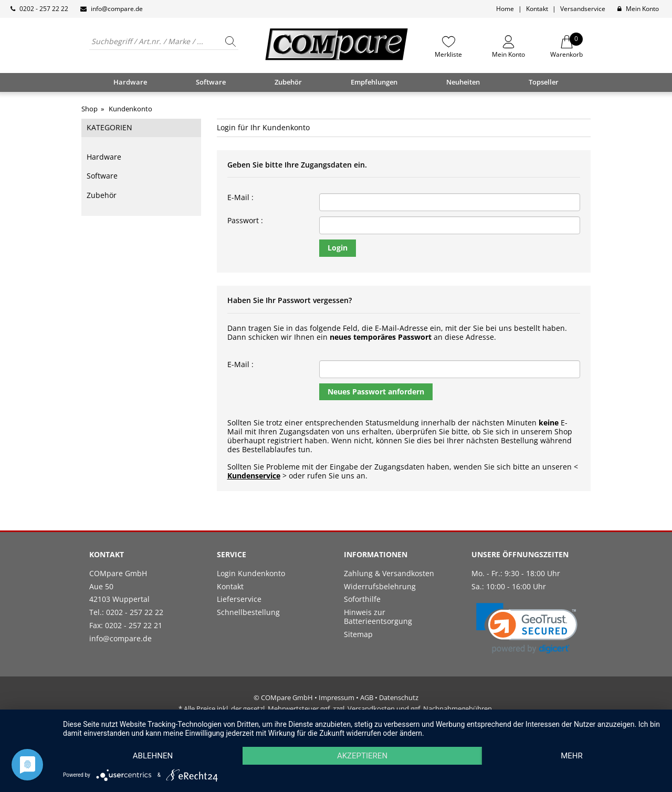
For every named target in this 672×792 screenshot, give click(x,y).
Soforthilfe (362, 599)
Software (102, 176)
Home (505, 9)
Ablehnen (153, 756)
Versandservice (583, 9)
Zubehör (102, 195)
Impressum (337, 697)
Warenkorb (566, 47)
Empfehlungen (374, 82)
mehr (572, 756)
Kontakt (537, 9)
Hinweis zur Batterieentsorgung (378, 617)
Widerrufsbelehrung (380, 586)
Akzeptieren (362, 756)
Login (338, 248)
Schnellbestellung (248, 612)
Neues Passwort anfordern (376, 392)
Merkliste (448, 54)
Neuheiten (463, 82)
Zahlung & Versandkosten (389, 573)
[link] (527, 628)
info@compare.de (117, 9)
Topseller (544, 82)
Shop (90, 109)
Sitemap (358, 634)
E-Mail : (240, 198)
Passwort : (245, 221)
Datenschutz (399, 697)
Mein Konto (642, 9)
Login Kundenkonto (251, 573)
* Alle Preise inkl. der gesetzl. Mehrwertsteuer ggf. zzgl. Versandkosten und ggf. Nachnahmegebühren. (336, 708)
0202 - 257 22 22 (44, 9)
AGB (367, 697)
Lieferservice (239, 599)
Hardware (104, 157)
